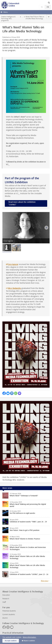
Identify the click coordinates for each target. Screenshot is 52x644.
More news (44, 581)
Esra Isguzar (13, 264)
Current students (9, 615)
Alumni (5, 618)
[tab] (7, 248)
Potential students (9, 611)
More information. (30, 637)
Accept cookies (11, 641)
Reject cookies (29, 641)
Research (6, 599)
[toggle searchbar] (49, 3)
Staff (4, 602)
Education (6, 595)
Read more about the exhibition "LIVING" (22, 203)
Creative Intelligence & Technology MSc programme (8, 19)
